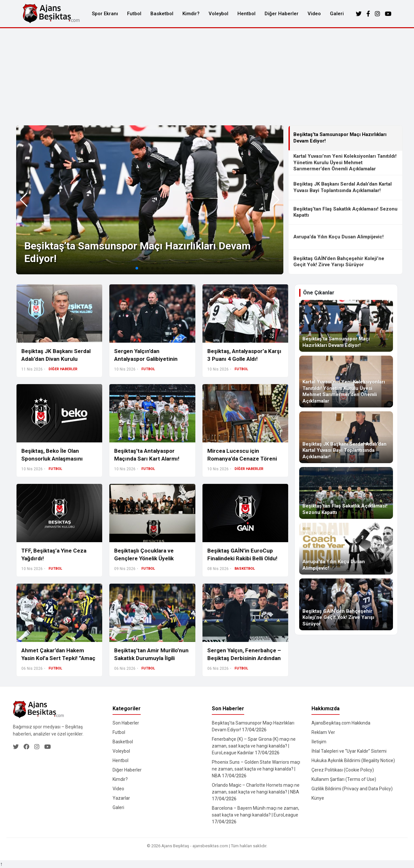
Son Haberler (126, 723)
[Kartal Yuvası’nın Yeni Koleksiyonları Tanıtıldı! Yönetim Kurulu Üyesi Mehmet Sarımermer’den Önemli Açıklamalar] (346, 382)
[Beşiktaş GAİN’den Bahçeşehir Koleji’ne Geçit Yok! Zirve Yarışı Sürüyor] (346, 604)
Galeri (337, 14)
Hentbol (246, 14)
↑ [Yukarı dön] (1, 864)
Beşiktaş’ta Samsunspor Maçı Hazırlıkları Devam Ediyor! (340, 138)
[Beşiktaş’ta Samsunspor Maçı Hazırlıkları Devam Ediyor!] (346, 326)
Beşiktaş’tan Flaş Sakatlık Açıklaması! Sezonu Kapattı (345, 212)
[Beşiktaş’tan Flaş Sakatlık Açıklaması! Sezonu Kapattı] (346, 493)
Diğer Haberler (282, 14)
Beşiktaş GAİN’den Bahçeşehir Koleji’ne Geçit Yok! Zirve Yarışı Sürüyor (339, 262)
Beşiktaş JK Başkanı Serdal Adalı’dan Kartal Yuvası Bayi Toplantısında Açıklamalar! (343, 187)
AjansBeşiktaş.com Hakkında (341, 723)
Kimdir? (191, 14)
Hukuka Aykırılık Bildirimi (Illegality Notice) (353, 760)
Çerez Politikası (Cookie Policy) (343, 770)
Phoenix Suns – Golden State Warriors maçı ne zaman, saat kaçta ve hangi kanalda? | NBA (256, 769)
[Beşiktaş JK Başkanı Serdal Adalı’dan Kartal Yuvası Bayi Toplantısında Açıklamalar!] (346, 437)
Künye (318, 798)
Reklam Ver (323, 732)
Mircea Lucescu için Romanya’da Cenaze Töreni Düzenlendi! (242, 459)
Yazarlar (121, 798)
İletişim (319, 742)
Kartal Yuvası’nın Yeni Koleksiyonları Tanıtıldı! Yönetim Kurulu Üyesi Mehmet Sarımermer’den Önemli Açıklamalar (345, 162)
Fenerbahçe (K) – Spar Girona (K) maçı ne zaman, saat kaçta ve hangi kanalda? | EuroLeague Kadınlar (254, 746)
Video (314, 14)
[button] (276, 200)
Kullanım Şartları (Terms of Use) (344, 779)
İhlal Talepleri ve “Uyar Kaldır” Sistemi (349, 751)
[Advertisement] (207, 77)
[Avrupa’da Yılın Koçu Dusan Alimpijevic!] (346, 549)
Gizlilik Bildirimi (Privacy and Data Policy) (352, 789)
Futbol (134, 14)
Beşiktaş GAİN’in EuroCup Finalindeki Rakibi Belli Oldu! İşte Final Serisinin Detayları (243, 558)
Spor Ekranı (105, 14)
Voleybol (218, 14)
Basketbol (162, 14)
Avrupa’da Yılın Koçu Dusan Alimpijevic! (338, 237)
